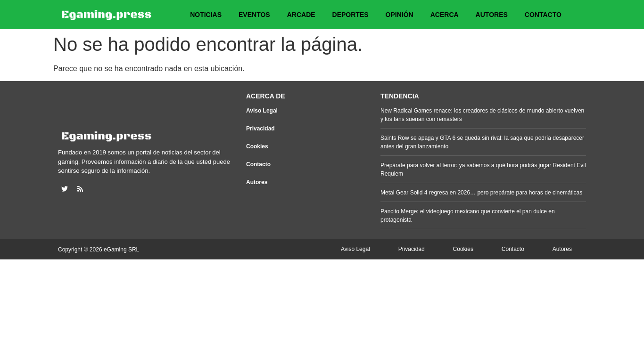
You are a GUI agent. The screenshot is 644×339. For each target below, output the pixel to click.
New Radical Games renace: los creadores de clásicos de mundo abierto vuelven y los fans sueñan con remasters (482, 115)
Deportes (351, 15)
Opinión (400, 15)
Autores (492, 15)
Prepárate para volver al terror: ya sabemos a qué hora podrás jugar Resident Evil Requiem (483, 169)
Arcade (301, 15)
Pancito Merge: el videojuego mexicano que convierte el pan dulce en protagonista (468, 216)
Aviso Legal (262, 111)
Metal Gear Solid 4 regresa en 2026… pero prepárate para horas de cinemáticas (481, 193)
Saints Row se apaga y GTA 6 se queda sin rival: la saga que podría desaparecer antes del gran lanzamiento (482, 142)
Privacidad (260, 129)
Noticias (206, 15)
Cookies (257, 146)
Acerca (445, 15)
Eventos (254, 15)
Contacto (543, 15)
